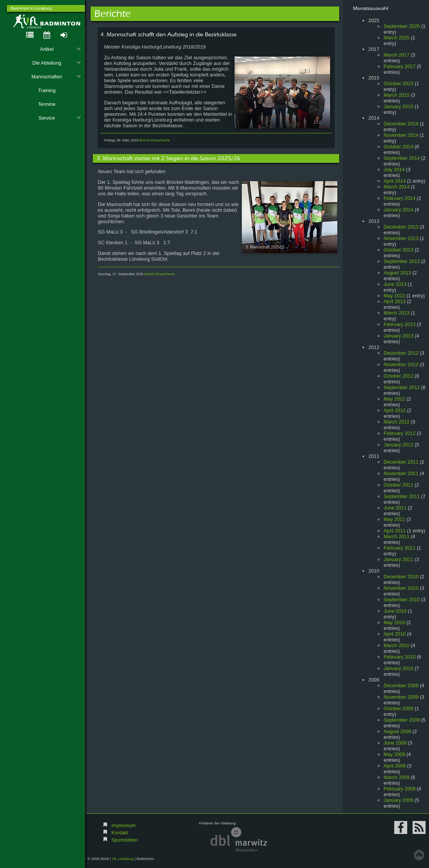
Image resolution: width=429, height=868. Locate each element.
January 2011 (398, 559)
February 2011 (399, 548)
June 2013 (395, 284)
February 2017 (399, 66)
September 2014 (402, 158)
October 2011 (398, 485)
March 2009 (397, 777)
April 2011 (395, 531)
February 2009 (399, 789)
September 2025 (402, 26)
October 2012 (398, 376)
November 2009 (401, 697)
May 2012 (394, 399)
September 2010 (402, 599)
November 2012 (401, 364)
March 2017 (397, 55)
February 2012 (399, 433)
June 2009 (395, 743)
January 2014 (398, 210)
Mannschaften (56, 77)
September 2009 (402, 720)
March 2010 (397, 645)
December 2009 (401, 685)
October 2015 (398, 84)
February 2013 (399, 324)
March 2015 (397, 95)
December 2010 (401, 577)
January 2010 (398, 668)
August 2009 (397, 731)
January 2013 (398, 336)
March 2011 (397, 536)
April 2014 (395, 181)
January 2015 (398, 106)
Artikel (61, 49)
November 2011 (401, 473)
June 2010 (395, 611)
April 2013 (395, 301)
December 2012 (401, 353)
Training (47, 90)
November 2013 (401, 238)
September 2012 (402, 387)
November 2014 (401, 135)
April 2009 (395, 766)
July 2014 (394, 170)
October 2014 (398, 147)
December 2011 (401, 462)
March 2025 (397, 38)
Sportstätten (125, 840)
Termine (47, 104)
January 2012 (398, 445)
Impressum (124, 825)
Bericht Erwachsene (155, 140)
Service (60, 118)
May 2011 (394, 519)
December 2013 (401, 227)
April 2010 (395, 634)
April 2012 (395, 410)
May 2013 (394, 296)
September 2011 (402, 496)
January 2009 (398, 800)
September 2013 (402, 261)
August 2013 (397, 273)
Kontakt (120, 833)
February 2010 (399, 657)
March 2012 (397, 422)
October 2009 (398, 708)
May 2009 (394, 754)
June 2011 (395, 508)
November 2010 (401, 588)
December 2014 (401, 124)
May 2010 (394, 622)
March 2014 (397, 187)
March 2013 (397, 313)
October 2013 (398, 250)
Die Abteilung (57, 63)
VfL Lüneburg (122, 859)
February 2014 (399, 198)
